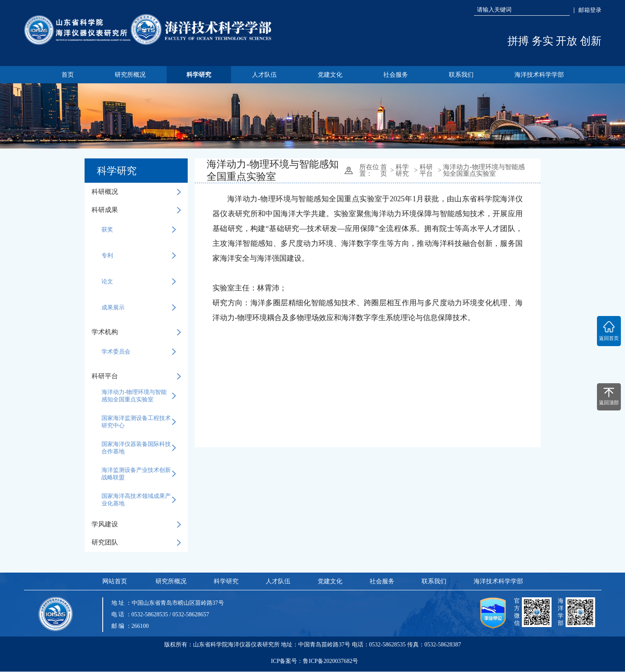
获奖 (139, 230)
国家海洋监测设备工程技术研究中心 (139, 422)
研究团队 (136, 543)
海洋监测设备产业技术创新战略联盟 (139, 474)
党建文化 (330, 75)
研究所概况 (128, 75)
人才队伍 (264, 75)
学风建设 (136, 525)
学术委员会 (139, 352)
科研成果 (136, 210)
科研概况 (136, 192)
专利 (139, 256)
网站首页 (114, 582)
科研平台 (136, 376)
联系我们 (463, 75)
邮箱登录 (590, 10)
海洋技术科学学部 (542, 75)
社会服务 (397, 75)
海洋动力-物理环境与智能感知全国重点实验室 (139, 396)
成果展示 (139, 308)
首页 (65, 75)
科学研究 (198, 75)
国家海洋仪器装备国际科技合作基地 (139, 448)
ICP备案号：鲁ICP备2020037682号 (315, 664)
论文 (139, 282)
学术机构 (136, 332)
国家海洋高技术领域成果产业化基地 (139, 500)
